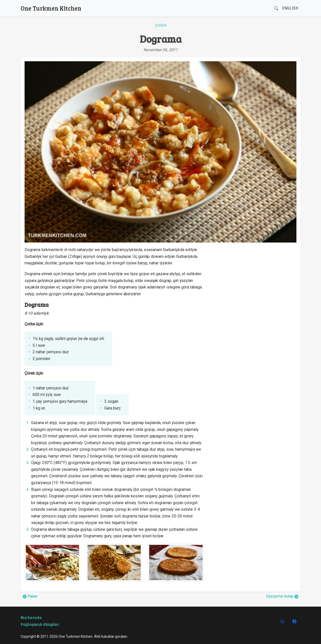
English (290, 8)
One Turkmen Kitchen (51, 8)
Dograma (161, 39)
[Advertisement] (253, 282)
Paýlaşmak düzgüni (40, 624)
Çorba (161, 25)
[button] (276, 8)
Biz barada (31, 617)
